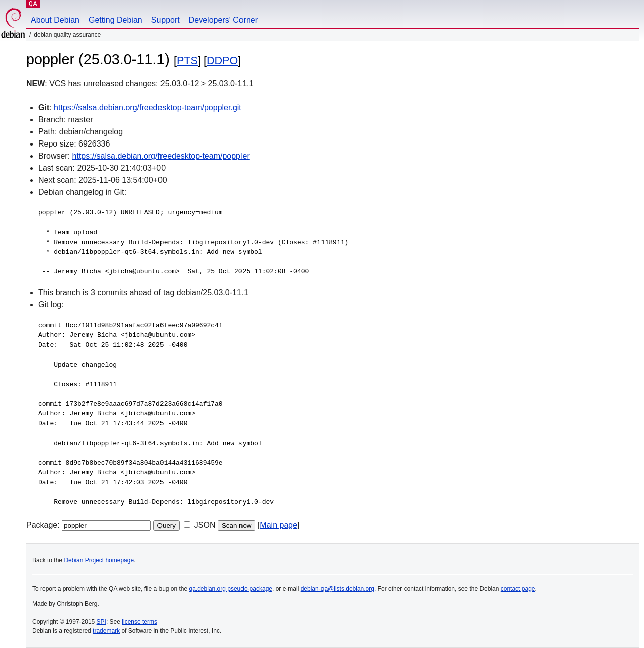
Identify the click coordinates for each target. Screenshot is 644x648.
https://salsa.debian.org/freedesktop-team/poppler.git (148, 107)
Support (166, 20)
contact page (518, 589)
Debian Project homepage (99, 560)
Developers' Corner (223, 20)
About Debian (55, 20)
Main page (278, 525)
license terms (140, 622)
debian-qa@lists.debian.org (338, 589)
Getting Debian (115, 20)
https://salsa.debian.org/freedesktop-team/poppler (161, 156)
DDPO (222, 61)
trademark (106, 631)
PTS (187, 61)
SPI (101, 622)
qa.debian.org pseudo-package (231, 589)
